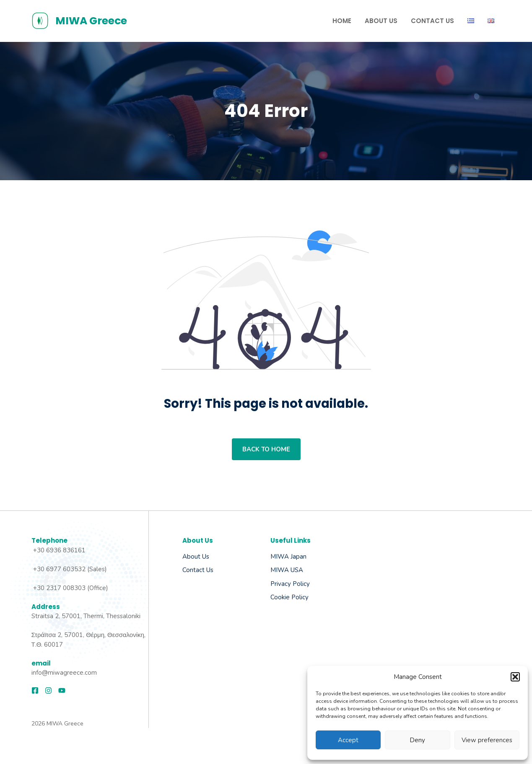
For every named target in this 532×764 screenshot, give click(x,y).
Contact (193, 570)
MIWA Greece (91, 21)
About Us (381, 21)
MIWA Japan (288, 557)
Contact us (432, 21)
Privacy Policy (290, 584)
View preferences (487, 740)
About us (196, 557)
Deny (417, 740)
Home (342, 21)
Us (209, 570)
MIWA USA (287, 570)
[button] (515, 677)
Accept (348, 740)
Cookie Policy (289, 597)
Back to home (266, 449)
